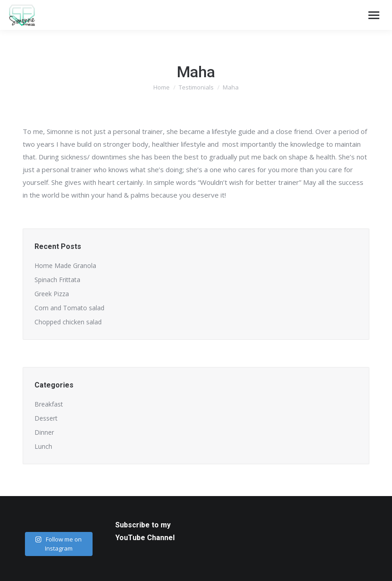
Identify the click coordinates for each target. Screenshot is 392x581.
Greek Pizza (52, 294)
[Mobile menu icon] (374, 15)
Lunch (43, 446)
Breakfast (49, 404)
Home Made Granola (65, 266)
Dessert (46, 418)
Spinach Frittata (57, 280)
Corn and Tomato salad (69, 308)
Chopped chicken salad (68, 322)
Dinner (44, 432)
